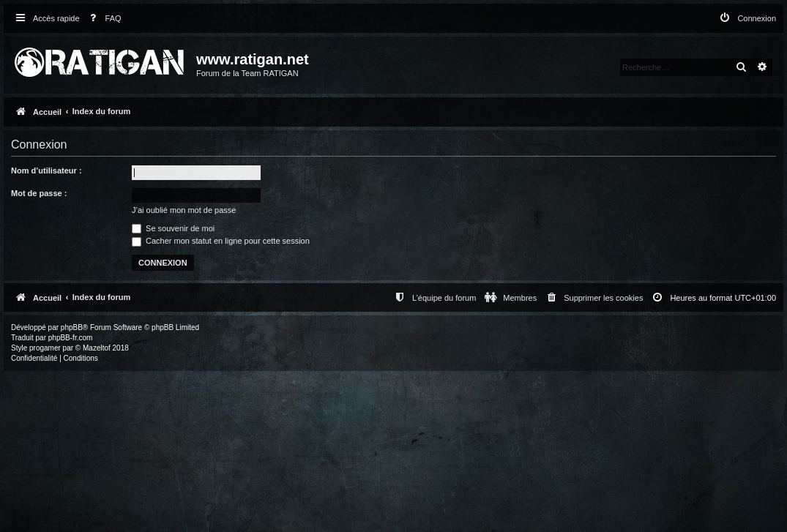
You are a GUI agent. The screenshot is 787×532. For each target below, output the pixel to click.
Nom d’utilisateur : (46, 171)
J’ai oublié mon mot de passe (184, 210)
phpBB (72, 327)
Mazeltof (97, 348)
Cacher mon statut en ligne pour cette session (221, 241)
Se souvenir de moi (173, 228)
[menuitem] (102, 19)
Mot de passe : (39, 193)
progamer (45, 348)
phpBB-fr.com (71, 338)
